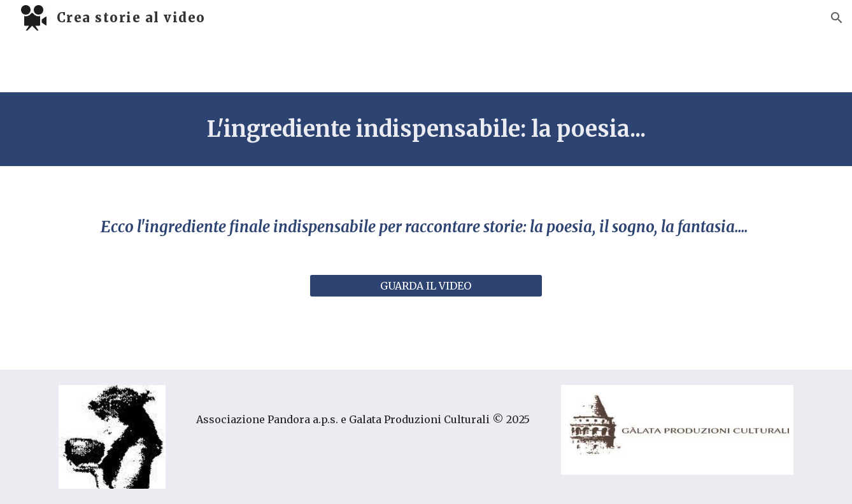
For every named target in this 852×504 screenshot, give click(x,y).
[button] (837, 18)
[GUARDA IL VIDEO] (426, 286)
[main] (426, 129)
